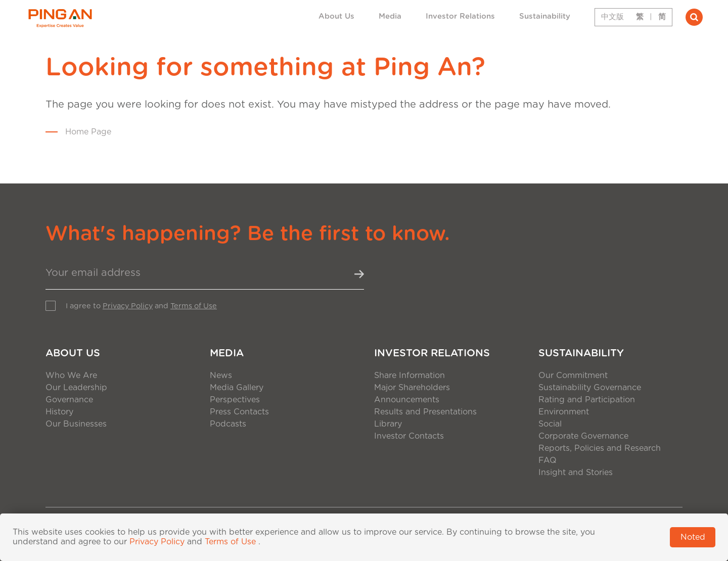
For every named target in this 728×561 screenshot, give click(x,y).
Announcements (407, 400)
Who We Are (71, 376)
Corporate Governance (583, 436)
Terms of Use (194, 306)
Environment (564, 412)
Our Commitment (573, 376)
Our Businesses (76, 424)
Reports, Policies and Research (600, 448)
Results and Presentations (425, 412)
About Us (336, 16)
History (59, 412)
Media (390, 16)
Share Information (409, 376)
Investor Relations (460, 16)
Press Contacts (239, 412)
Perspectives (235, 400)
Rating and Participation (587, 400)
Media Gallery (237, 388)
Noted (693, 537)
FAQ (548, 460)
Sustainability (545, 16)
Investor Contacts (409, 436)
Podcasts (228, 424)
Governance (69, 400)
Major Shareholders (412, 388)
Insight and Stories (576, 473)
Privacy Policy (128, 306)
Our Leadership (76, 388)
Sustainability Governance (590, 388)
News (221, 376)
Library (388, 424)
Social (550, 424)
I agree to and (141, 306)
